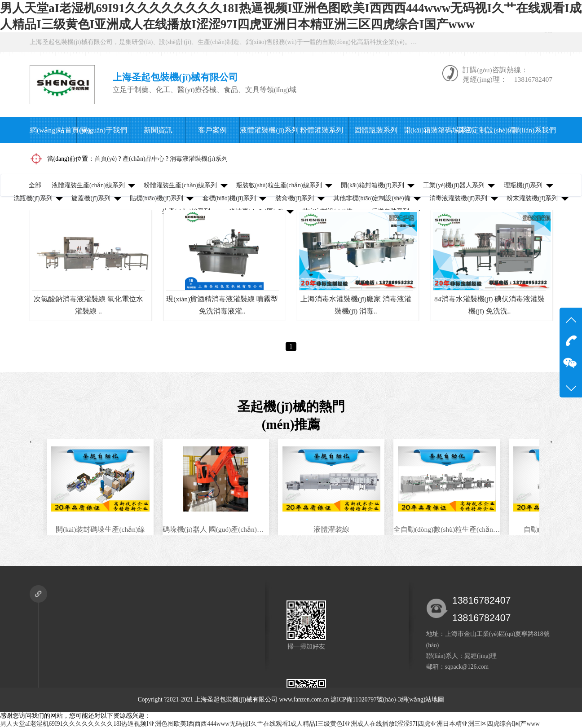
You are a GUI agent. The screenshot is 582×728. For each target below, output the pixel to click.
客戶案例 (212, 130)
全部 (35, 185)
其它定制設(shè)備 (485, 130)
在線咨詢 (454, 42)
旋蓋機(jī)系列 (91, 198)
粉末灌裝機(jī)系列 (532, 198)
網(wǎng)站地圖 (423, 699)
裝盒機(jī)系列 (295, 198)
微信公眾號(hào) (519, 42)
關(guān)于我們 (104, 130)
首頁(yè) (106, 159)
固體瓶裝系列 (376, 130)
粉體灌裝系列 (322, 130)
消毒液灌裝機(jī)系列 (199, 159)
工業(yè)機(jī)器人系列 (454, 185)
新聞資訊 (158, 130)
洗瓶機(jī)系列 (33, 198)
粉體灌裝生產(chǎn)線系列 (180, 185)
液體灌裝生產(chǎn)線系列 (88, 185)
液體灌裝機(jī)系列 (267, 130)
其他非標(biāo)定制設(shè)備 (372, 198)
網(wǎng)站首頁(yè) (53, 130)
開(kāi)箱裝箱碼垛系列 (430, 130)
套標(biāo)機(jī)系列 (229, 198)
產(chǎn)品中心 (143, 159)
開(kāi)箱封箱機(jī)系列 (372, 185)
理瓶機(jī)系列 (523, 185)
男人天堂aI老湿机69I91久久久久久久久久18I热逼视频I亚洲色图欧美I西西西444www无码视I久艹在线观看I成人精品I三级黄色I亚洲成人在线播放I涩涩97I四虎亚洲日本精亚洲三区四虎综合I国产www (270, 724)
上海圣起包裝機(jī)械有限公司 (236, 699)
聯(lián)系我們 (530, 130)
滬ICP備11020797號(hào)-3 (366, 699)
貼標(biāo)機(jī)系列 (157, 198)
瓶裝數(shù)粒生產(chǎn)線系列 (279, 185)
